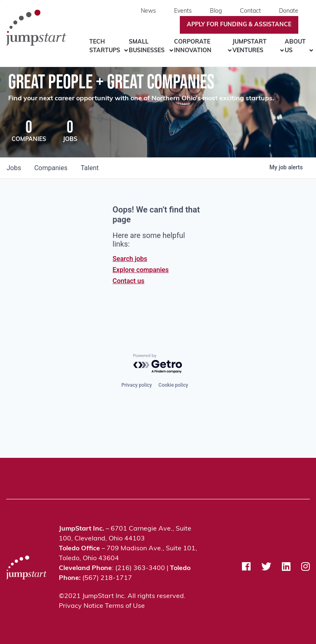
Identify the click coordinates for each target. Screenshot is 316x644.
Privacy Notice (81, 606)
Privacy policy (137, 385)
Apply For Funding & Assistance (239, 25)
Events (183, 11)
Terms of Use (125, 606)
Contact (250, 11)
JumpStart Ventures (250, 46)
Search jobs (130, 259)
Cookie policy (173, 385)
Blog (216, 11)
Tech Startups (105, 46)
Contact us (129, 281)
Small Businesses (147, 46)
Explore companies (141, 270)
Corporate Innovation (193, 46)
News (148, 11)
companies (51, 168)
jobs (14, 168)
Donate (289, 11)
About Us (295, 46)
